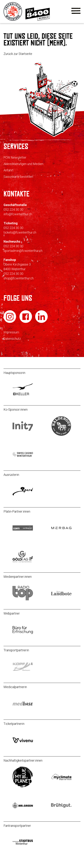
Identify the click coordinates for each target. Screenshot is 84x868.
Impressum (11, 332)
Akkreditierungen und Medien (23, 164)
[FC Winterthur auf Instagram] (10, 322)
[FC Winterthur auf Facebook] (26, 322)
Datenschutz (12, 339)
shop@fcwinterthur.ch (19, 278)
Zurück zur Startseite (18, 54)
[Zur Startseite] (13, 20)
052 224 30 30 (13, 209)
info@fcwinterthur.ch (18, 214)
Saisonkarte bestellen (18, 177)
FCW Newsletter (15, 157)
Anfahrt (8, 170)
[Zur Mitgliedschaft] (38, 20)
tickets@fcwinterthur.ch (20, 232)
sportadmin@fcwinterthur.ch (23, 251)
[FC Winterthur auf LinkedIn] (41, 322)
